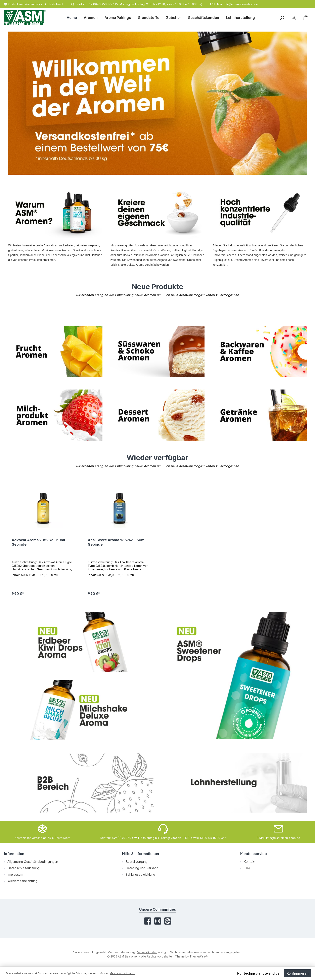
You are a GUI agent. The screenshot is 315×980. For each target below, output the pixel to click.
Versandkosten (147, 952)
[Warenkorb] (306, 18)
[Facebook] (148, 921)
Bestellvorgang (137, 862)
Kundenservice (254, 854)
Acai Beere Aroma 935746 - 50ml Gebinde (117, 542)
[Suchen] (282, 18)
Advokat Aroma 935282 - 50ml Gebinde (38, 542)
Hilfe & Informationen (141, 854)
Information (14, 854)
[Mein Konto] (294, 18)
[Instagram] (158, 921)
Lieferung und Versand (142, 868)
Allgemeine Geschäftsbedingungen (33, 862)
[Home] (74, 18)
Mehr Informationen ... (123, 973)
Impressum (15, 874)
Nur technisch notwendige (258, 973)
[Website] (168, 921)
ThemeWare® (199, 956)
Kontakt (250, 862)
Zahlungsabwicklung (140, 874)
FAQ (247, 868)
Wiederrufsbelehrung (22, 881)
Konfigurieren (298, 973)
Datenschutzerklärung (24, 868)
